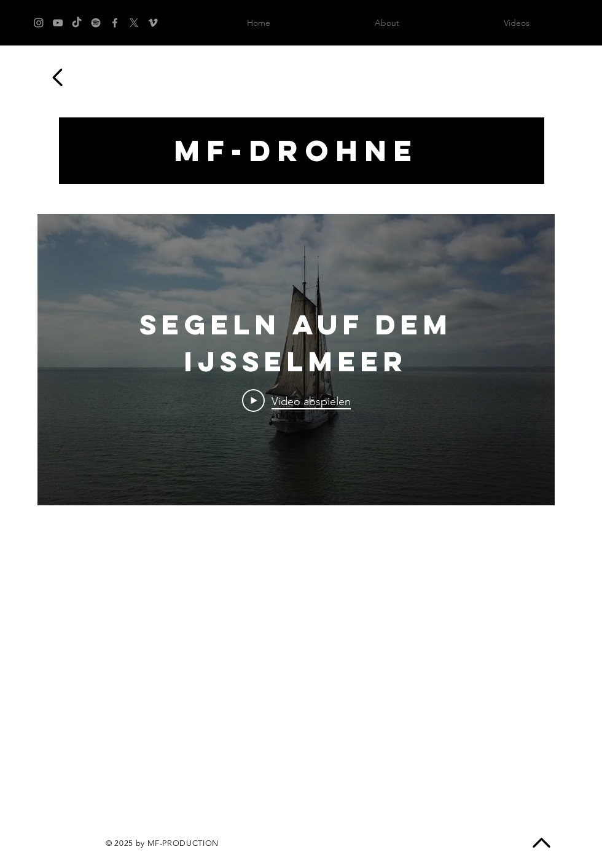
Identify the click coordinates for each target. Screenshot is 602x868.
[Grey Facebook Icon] (115, 23)
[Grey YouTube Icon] (58, 23)
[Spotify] (96, 23)
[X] (134, 23)
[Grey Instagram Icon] (39, 23)
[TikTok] (77, 23)
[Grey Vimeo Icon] (153, 23)
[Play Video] (296, 401)
